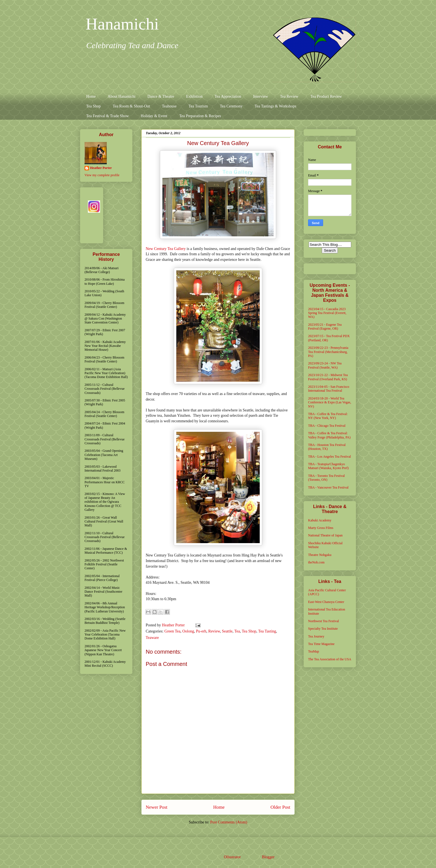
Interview (261, 96)
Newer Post (157, 807)
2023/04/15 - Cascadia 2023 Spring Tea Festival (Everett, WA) (327, 313)
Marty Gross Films (321, 528)
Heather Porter (174, 625)
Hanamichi (122, 24)
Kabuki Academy (320, 520)
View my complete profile (102, 175)
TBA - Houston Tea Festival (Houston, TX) (327, 447)
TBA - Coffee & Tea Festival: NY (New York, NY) (328, 416)
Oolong (188, 631)
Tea (237, 631)
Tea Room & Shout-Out (131, 106)
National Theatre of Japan (325, 535)
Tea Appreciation (228, 96)
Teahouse (169, 106)
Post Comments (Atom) (229, 822)
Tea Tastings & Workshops (275, 106)
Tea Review (289, 96)
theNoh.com (316, 562)
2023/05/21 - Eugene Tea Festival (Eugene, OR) (325, 327)
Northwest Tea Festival (324, 621)
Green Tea (172, 631)
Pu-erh (201, 631)
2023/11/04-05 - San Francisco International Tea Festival (329, 389)
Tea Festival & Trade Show (107, 116)
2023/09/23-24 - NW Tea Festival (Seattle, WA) (325, 365)
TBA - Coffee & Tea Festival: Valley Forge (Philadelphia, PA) (329, 435)
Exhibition (194, 96)
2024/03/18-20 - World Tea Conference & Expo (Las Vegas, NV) (330, 402)
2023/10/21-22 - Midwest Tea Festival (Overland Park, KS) (328, 377)
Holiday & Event (154, 116)
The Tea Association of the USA (330, 659)
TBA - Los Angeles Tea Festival (330, 457)
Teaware (152, 638)
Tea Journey (316, 636)
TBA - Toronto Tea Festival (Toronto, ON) (326, 478)
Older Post (280, 807)
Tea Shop (93, 106)
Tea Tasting (267, 631)
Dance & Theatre (161, 96)
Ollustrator (232, 857)
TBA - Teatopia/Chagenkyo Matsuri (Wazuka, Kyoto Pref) (328, 466)
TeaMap (314, 651)
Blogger (268, 857)
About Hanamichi (122, 96)
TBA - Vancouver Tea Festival (328, 487)
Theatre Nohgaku (320, 555)
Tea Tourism (198, 106)
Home (91, 96)
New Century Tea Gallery (166, 249)
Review (214, 631)
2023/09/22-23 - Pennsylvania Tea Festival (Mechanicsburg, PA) (328, 352)
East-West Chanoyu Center (326, 602)
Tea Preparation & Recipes (200, 116)
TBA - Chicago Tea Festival (327, 426)
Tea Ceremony (231, 106)
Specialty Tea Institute (323, 629)
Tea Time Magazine (321, 644)
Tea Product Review (326, 96)
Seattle (227, 631)
